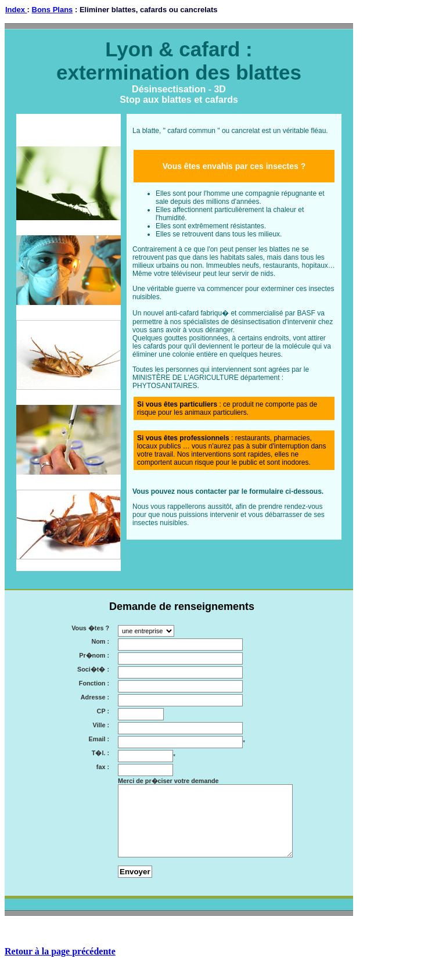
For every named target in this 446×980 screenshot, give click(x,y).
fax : (103, 767)
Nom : (100, 642)
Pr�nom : (94, 656)
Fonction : (94, 683)
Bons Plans (53, 10)
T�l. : (100, 753)
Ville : (101, 725)
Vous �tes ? (90, 628)
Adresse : (95, 697)
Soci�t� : (93, 670)
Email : (99, 739)
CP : (103, 711)
